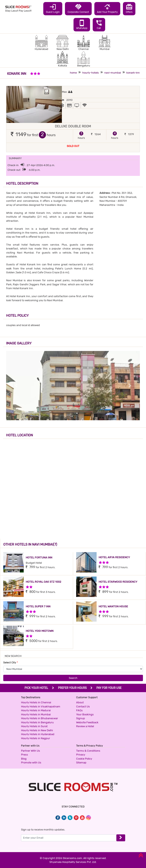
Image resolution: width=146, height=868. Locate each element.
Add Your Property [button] (107, 8)
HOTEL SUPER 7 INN (38, 606)
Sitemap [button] (81, 763)
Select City (11, 662)
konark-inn (133, 73)
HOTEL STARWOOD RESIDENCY (118, 582)
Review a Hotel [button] (85, 726)
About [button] (80, 702)
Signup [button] (81, 718)
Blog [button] (24, 759)
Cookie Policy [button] (84, 759)
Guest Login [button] (53, 8)
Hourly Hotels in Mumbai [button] (36, 714)
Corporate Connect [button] (78, 8)
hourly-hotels (91, 73)
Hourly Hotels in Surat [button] (34, 726)
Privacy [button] (81, 755)
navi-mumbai (113, 73)
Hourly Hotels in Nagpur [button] (36, 738)
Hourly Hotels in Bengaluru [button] (37, 722)
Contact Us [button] (83, 706)
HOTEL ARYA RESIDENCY (114, 557)
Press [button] (25, 755)
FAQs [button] (79, 710)
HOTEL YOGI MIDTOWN (40, 631)
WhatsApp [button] (82, 24)
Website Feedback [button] (87, 722)
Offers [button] (129, 8)
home (73, 73)
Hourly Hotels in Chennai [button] (36, 702)
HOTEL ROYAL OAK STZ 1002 (43, 582)
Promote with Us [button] (31, 763)
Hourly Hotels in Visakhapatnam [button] (41, 706)
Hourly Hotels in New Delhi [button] (37, 730)
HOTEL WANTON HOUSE (113, 606)
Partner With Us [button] (31, 751)
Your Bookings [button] (85, 714)
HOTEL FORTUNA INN (39, 558)
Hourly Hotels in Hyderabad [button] (38, 734)
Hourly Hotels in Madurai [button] (36, 710)
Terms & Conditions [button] (88, 751)
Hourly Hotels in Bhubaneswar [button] (40, 718)
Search (73, 678)
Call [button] (99, 24)
